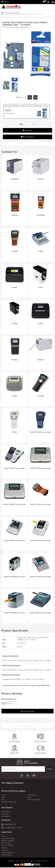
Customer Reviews (7, 853)
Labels (4, 797)
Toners (4, 795)
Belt (3, 800)
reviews (16, 27)
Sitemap (4, 848)
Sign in (5, 2)
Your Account (6, 812)
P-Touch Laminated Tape (9, 802)
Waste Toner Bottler (34, 800)
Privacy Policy (6, 843)
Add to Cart (28, 130)
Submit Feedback (7, 855)
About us (4, 836)
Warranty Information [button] (11, 666)
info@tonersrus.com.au (12, 827)
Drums (30, 797)
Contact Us (5, 850)
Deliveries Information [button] (11, 675)
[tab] (27, 656)
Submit (49, 769)
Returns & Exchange (8, 841)
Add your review (27, 711)
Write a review (25, 27)
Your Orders (5, 814)
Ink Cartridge (32, 795)
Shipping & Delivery (8, 838)
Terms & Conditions (8, 845)
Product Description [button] (10, 656)
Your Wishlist (5, 816)
